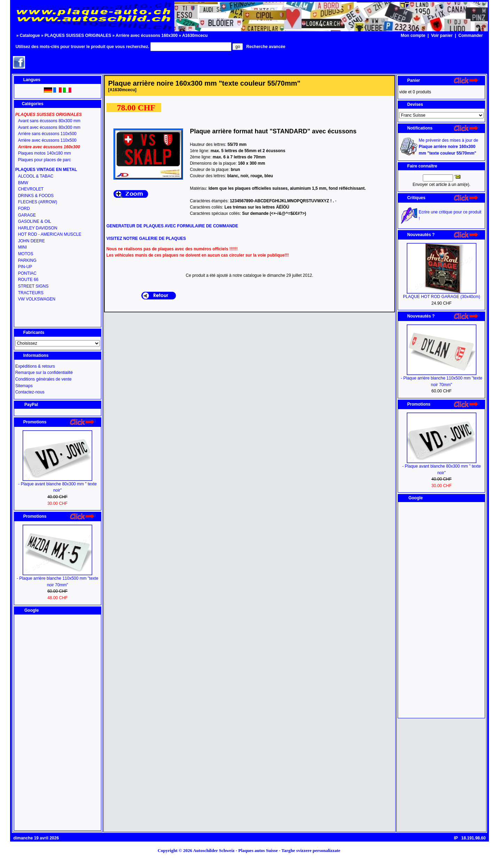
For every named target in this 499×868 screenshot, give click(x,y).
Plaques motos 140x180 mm (45, 153)
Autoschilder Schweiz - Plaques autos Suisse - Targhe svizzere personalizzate (269, 850)
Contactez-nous (30, 392)
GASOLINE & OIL (35, 221)
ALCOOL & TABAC (36, 176)
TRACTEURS (31, 293)
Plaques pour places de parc (45, 160)
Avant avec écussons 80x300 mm (49, 127)
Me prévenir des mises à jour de (448, 147)
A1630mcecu (195, 36)
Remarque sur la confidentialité (44, 373)
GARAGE (27, 215)
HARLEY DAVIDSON (38, 228)
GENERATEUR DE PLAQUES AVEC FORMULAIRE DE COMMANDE (172, 226)
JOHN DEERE (31, 241)
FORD (24, 209)
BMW (23, 183)
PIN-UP (25, 267)
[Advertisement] (57, 722)
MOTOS (26, 254)
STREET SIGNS (33, 286)
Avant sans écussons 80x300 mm (49, 121)
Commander (470, 36)
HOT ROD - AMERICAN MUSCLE (50, 234)
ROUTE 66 (28, 280)
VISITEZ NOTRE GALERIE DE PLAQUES (146, 238)
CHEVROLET (31, 189)
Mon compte (413, 36)
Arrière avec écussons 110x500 (47, 140)
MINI (22, 247)
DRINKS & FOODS (36, 196)
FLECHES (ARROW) (38, 202)
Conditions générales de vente (43, 379)
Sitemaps (24, 386)
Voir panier (442, 36)
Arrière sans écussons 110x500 (47, 134)
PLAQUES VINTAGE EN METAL (46, 170)
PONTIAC (27, 273)
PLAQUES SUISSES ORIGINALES (78, 36)
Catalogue (30, 36)
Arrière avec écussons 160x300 (146, 36)
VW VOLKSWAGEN (37, 299)
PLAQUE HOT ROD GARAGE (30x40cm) (442, 297)
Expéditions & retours (35, 366)
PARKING (27, 260)
